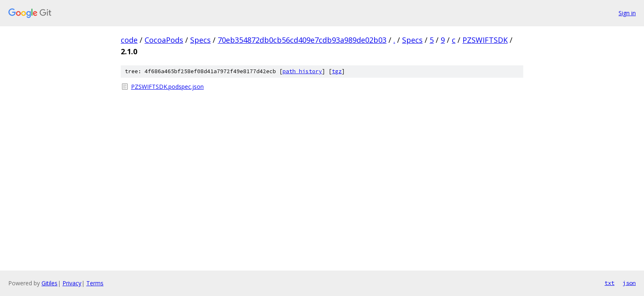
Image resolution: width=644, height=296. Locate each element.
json (629, 283)
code (129, 40)
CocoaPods (164, 40)
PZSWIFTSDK (485, 40)
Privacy (72, 283)
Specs (200, 40)
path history (302, 71)
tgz (337, 71)
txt (609, 283)
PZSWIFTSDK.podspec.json (167, 87)
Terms (95, 283)
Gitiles (49, 283)
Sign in (627, 13)
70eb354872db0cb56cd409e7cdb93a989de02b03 (302, 40)
